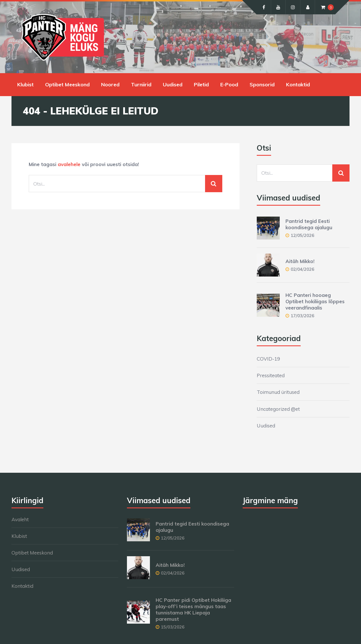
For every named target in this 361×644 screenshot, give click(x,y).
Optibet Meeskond (67, 84)
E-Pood (229, 84)
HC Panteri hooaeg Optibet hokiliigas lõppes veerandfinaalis (315, 301)
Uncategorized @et (278, 409)
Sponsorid (262, 84)
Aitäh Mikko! (300, 261)
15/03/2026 (173, 627)
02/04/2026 (302, 269)
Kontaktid (298, 84)
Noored (110, 84)
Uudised (173, 84)
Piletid (201, 84)
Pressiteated (271, 375)
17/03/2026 (302, 316)
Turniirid (141, 84)
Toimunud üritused (278, 392)
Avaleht (20, 519)
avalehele (69, 164)
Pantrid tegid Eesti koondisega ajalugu (309, 224)
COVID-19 (268, 359)
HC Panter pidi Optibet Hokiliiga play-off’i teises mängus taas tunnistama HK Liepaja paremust (193, 609)
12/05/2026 (302, 235)
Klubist (25, 84)
